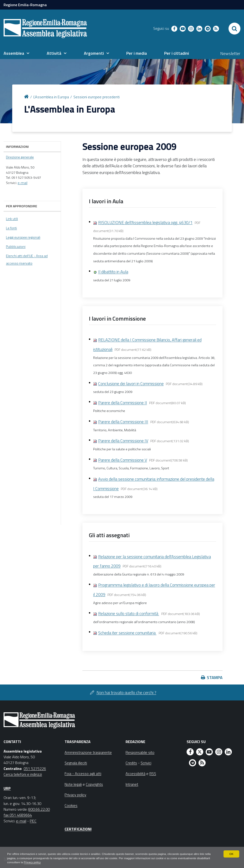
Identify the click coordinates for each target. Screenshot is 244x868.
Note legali (73, 784)
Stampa (215, 677)
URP (7, 788)
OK (231, 854)
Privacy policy (47, 862)
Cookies (71, 805)
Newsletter (230, 53)
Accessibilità (135, 774)
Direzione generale (20, 157)
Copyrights (94, 784)
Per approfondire (22, 206)
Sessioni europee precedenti (97, 97)
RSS (153, 774)
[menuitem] (16, 53)
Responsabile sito (140, 752)
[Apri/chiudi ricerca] (234, 29)
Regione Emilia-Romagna (25, 5)
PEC (33, 821)
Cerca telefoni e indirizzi (23, 774)
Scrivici (146, 763)
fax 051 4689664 (18, 815)
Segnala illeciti (76, 763)
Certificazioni (78, 829)
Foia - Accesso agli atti (83, 774)
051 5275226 (35, 769)
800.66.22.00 (39, 809)
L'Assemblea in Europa (51, 97)
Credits (131, 763)
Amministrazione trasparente (88, 752)
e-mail (23, 183)
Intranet (132, 784)
